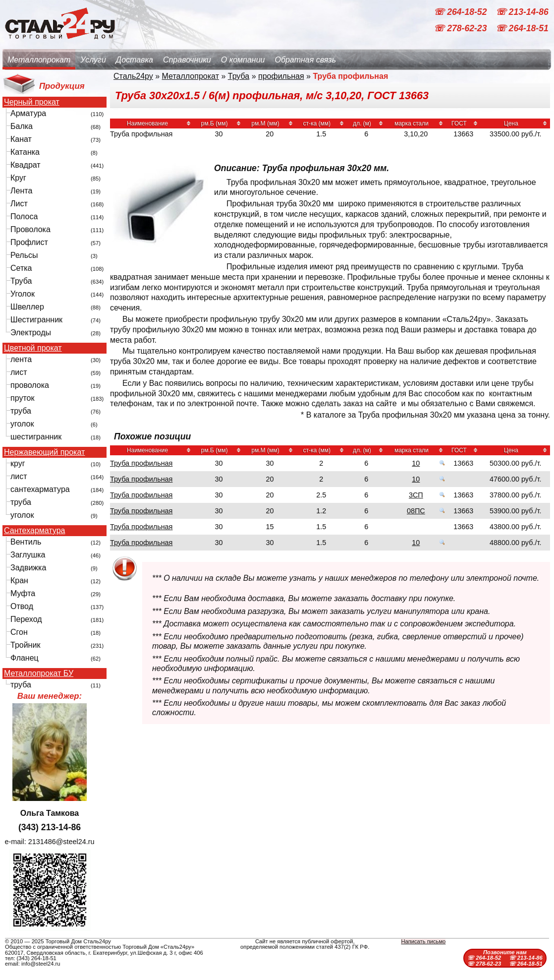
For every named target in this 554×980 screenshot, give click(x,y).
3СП (416, 495)
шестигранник (36, 437)
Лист (19, 204)
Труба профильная (141, 463)
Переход (26, 619)
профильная (281, 76)
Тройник (25, 645)
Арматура (28, 113)
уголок (22, 424)
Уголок (23, 294)
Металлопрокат (39, 60)
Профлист (29, 242)
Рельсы (24, 255)
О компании (243, 60)
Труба (21, 281)
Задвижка (28, 568)
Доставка (135, 60)
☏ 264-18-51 (522, 29)
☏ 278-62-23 (461, 29)
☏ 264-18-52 (461, 12)
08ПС (416, 511)
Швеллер (27, 307)
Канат (21, 139)
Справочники (187, 60)
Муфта (23, 593)
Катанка (25, 152)
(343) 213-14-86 (50, 827)
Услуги (93, 60)
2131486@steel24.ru (61, 842)
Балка (22, 126)
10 (416, 463)
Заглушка (28, 555)
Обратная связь (305, 60)
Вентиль (26, 542)
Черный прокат (32, 102)
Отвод (22, 606)
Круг (18, 178)
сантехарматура (40, 489)
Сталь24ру (133, 76)
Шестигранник (36, 320)
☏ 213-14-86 (522, 12)
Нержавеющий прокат (44, 452)
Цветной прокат (33, 348)
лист (19, 372)
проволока (30, 385)
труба (21, 411)
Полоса (24, 216)
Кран (19, 581)
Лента (21, 191)
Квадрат (26, 165)
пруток (22, 398)
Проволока (30, 229)
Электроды (31, 333)
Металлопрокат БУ (39, 674)
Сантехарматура (34, 531)
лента (21, 359)
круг (18, 463)
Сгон (19, 632)
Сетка (21, 268)
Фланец (25, 658)
